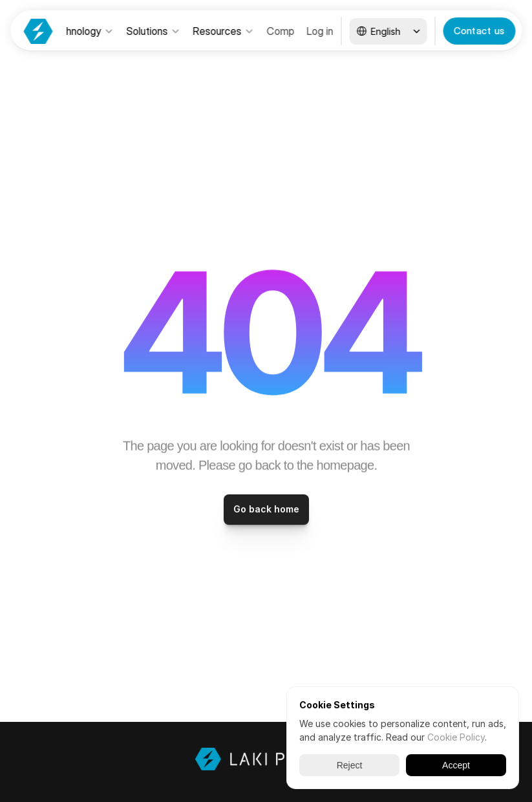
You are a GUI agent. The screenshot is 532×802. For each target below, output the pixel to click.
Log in (320, 31)
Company (289, 31)
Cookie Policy (456, 737)
